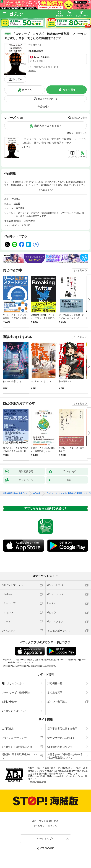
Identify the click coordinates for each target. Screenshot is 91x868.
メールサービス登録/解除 (16, 692)
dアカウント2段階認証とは (17, 747)
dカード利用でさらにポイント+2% (42, 67)
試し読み (18, 79)
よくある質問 (55, 692)
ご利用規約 (8, 729)
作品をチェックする (48, 99)
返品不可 (32, 71)
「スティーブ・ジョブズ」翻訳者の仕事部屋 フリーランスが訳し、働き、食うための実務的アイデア (54, 141)
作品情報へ (44, 107)
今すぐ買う (69, 90)
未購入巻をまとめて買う (48, 126)
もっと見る (79, 270)
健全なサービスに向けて (61, 738)
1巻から (71, 133)
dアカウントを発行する (46, 821)
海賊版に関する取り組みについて (19, 756)
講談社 (17, 204)
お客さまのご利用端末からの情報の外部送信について (65, 756)
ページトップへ (46, 839)
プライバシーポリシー (14, 738)
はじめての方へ (13, 683)
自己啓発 (20, 208)
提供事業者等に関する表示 (62, 729)
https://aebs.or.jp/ (38, 782)
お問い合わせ (9, 702)
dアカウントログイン (14, 711)
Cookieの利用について (60, 747)
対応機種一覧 (55, 683)
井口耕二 (33, 45)
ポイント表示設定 (57, 702)
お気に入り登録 (79, 118)
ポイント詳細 (37, 61)
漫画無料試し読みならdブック (15, 493)
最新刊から (81, 133)
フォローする (40, 45)
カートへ (27, 90)
